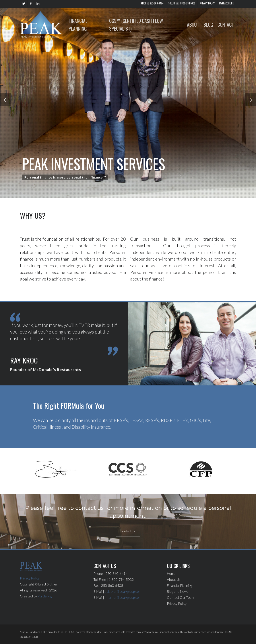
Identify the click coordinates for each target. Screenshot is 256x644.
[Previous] (6, 100)
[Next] (250, 100)
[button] (128, 531)
